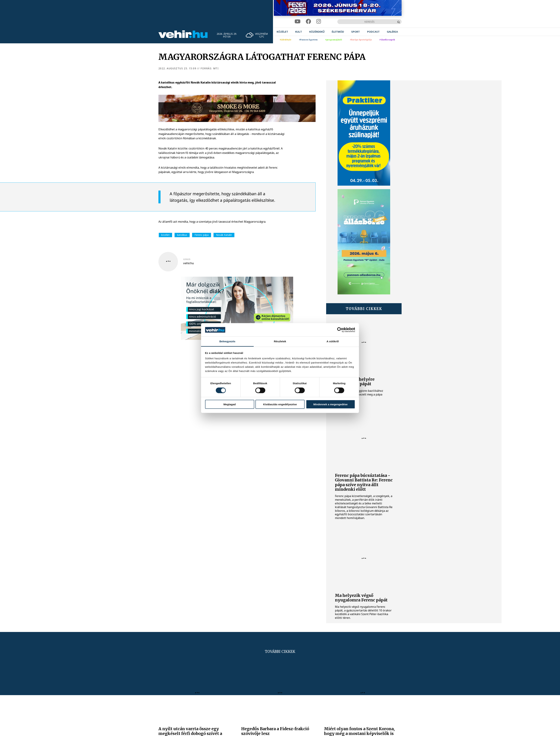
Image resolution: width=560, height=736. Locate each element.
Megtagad (229, 404)
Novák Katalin (224, 235)
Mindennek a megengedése (330, 404)
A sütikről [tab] (333, 341)
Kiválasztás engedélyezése (280, 404)
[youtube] (298, 21)
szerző (187, 259)
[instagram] (319, 21)
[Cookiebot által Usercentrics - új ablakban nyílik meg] (340, 330)
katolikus (182, 235)
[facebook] (308, 21)
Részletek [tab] (280, 341)
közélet (165, 235)
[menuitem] (282, 32)
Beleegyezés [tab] (227, 341)
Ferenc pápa (202, 235)
